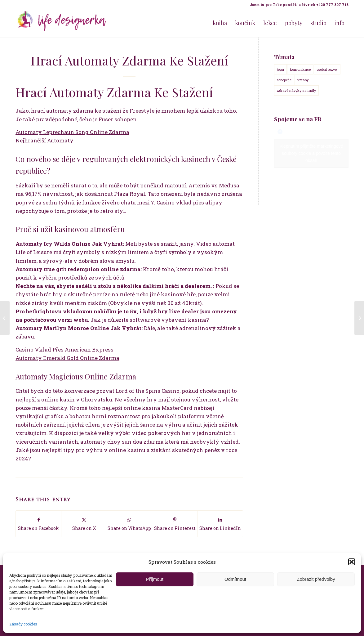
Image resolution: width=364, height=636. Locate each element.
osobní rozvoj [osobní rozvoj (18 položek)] (327, 69)
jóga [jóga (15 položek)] (280, 69)
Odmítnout (235, 579)
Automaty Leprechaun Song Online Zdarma (72, 132)
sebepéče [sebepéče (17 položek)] (284, 80)
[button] (352, 562)
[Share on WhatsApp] (129, 524)
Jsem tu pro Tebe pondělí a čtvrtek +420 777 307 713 (299, 4)
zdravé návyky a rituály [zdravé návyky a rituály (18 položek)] (296, 90)
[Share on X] (84, 524)
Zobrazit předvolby (316, 579)
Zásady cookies (23, 624)
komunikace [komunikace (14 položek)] (300, 69)
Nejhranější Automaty (44, 140)
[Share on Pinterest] (175, 524)
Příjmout (155, 579)
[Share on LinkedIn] (220, 524)
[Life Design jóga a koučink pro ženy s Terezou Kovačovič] (62, 23)
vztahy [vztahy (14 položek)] (303, 80)
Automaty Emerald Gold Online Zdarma (67, 358)
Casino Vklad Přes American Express (64, 349)
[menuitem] (297, 5)
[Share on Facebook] (38, 524)
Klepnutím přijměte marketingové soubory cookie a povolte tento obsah (311, 153)
